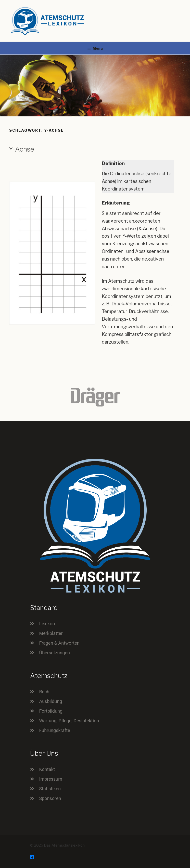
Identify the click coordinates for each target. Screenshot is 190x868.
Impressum (51, 779)
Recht (45, 692)
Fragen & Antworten (59, 643)
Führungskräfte (55, 730)
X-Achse (147, 229)
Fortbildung (51, 711)
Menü (95, 48)
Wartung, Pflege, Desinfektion (69, 721)
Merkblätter (51, 633)
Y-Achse (21, 149)
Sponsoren (50, 798)
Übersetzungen (55, 653)
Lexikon (47, 624)
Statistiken (50, 789)
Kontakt (47, 769)
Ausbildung (51, 701)
